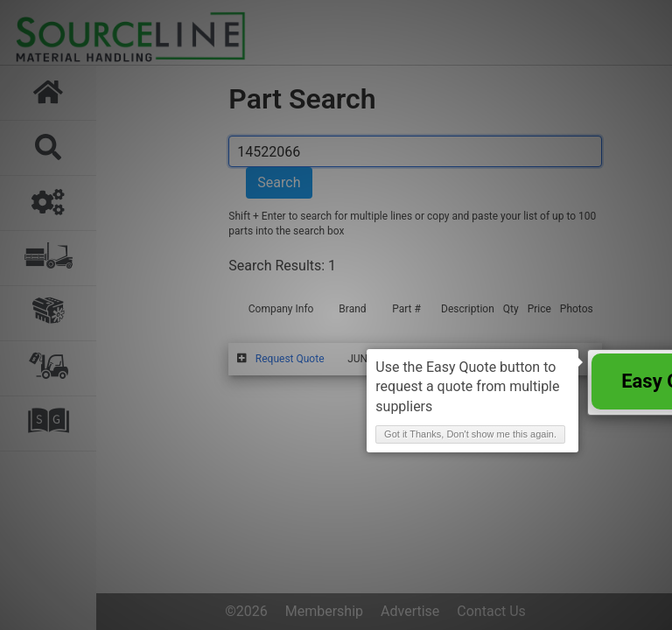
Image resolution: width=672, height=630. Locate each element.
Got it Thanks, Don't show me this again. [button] (470, 434)
